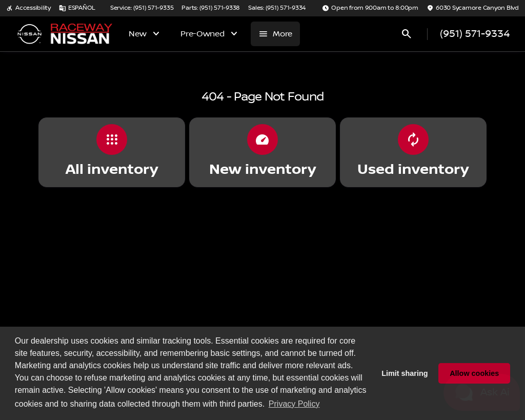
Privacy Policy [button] (294, 404)
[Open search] (407, 34)
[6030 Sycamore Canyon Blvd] (473, 8)
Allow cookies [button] (474, 373)
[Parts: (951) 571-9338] (211, 8)
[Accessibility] (28, 8)
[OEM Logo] (29, 34)
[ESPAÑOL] (77, 8)
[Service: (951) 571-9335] (142, 8)
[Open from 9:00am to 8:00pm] (370, 8)
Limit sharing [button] (405, 373)
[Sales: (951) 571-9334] (277, 8)
